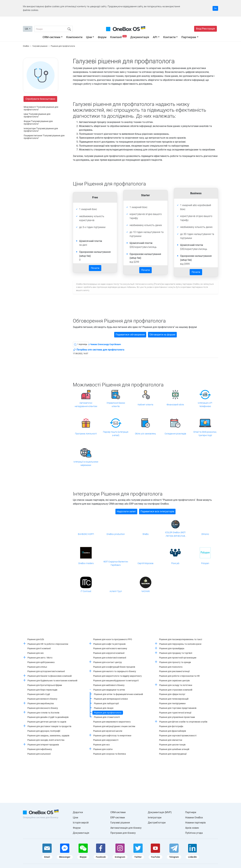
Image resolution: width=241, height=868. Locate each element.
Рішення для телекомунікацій (174, 699)
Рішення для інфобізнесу (40, 749)
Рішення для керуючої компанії (109, 653)
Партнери (191, 812)
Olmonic (205, 534)
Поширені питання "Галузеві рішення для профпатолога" (44, 137)
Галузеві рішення (120, 823)
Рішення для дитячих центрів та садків (47, 722)
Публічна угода (194, 833)
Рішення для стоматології (107, 717)
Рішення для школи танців (172, 745)
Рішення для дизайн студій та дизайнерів (48, 717)
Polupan (205, 563)
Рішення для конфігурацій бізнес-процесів (114, 667)
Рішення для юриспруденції (173, 754)
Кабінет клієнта (145, 405)
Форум (102, 37)
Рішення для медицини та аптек (109, 690)
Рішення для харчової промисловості (178, 736)
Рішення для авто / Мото (40, 658)
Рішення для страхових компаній (176, 690)
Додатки (78, 812)
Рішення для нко (101, 745)
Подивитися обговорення (130, 335)
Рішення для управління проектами (177, 717)
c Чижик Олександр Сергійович (105, 344)
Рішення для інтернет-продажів (43, 745)
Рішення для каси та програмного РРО (113, 639)
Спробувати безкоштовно (40, 99)
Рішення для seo (36, 653)
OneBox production (116, 534)
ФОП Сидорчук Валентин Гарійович (116, 563)
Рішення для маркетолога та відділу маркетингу (117, 676)
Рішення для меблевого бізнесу (109, 685)
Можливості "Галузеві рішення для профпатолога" (41, 108)
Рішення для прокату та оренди (175, 662)
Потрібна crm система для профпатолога (99, 350)
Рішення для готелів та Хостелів (43, 713)
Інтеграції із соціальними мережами (86, 463)
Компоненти (74, 37)
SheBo (146, 534)
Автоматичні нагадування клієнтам (86, 405)
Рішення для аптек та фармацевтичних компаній (118, 694)
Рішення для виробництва (41, 703)
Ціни (89, 37)
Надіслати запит (126, 511)
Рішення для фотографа (171, 726)
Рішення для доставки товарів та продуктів (49, 726)
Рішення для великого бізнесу (42, 699)
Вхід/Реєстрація (205, 29)
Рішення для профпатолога (108, 713)
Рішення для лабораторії (106, 703)
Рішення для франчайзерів (173, 731)
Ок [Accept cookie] (215, 8)
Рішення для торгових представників (178, 708)
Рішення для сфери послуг (172, 694)
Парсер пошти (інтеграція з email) (116, 434)
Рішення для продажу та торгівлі (176, 653)
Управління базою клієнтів (116, 405)
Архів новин (192, 828)
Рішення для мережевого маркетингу (112, 722)
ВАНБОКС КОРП (86, 534)
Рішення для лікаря (104, 708)
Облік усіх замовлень (145, 434)
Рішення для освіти (103, 749)
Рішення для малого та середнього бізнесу (115, 671)
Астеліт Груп (116, 591)
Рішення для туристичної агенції (175, 713)
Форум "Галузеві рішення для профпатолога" (38, 123)
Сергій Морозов (145, 563)
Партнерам (189, 37)
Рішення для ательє (37, 667)
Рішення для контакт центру (108, 662)
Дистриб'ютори (157, 823)
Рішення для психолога (171, 667)
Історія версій (81, 823)
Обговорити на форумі (162, 335)
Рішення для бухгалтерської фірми (45, 685)
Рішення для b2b (36, 639)
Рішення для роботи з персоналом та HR (179, 676)
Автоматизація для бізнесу (126, 828)
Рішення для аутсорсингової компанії (46, 671)
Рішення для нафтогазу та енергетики (112, 736)
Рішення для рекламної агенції (174, 671)
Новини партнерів (195, 823)
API (155, 37)
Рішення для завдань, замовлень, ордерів (48, 736)
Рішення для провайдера (172, 648)
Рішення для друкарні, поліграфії (44, 731)
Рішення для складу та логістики (176, 685)
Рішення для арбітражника (41, 662)
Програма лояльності (86, 434)
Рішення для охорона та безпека (110, 754)
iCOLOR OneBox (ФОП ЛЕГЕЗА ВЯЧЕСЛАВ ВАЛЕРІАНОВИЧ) (175, 534)
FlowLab (175, 563)
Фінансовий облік (175, 405)
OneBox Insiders (86, 563)
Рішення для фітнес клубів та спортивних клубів (183, 722)
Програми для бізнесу (123, 833)
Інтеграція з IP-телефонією (205, 405)
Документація (140, 37)
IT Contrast (86, 591)
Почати (95, 268)
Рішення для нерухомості (106, 740)
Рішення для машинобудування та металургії (116, 681)
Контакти (169, 37)
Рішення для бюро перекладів (42, 690)
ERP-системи (118, 818)
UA (27, 29)
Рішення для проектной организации (178, 658)
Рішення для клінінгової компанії (110, 658)
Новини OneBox (194, 818)
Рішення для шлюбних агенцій (174, 749)
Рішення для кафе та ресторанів (109, 644)
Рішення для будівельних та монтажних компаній (52, 681)
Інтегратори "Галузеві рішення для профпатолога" (41, 130)
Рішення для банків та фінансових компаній (50, 676)
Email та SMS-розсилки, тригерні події (205, 434)
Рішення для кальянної (39, 754)
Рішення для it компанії (39, 648)
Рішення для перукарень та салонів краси (180, 644)
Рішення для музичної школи (108, 731)
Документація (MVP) (160, 812)
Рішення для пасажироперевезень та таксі (181, 639)
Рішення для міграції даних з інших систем (114, 726)
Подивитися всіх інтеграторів (157, 511)
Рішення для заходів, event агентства (46, 740)
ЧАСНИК (146, 591)
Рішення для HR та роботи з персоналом (48, 644)
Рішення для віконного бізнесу (43, 708)
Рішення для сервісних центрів (174, 681)
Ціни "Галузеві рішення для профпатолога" (37, 115)
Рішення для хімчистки (171, 740)
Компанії (119, 37)
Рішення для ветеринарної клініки (111, 699)
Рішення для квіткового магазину (110, 648)
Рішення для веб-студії (39, 694)
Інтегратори (155, 818)
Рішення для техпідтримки (172, 703)
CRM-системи (51, 37)
